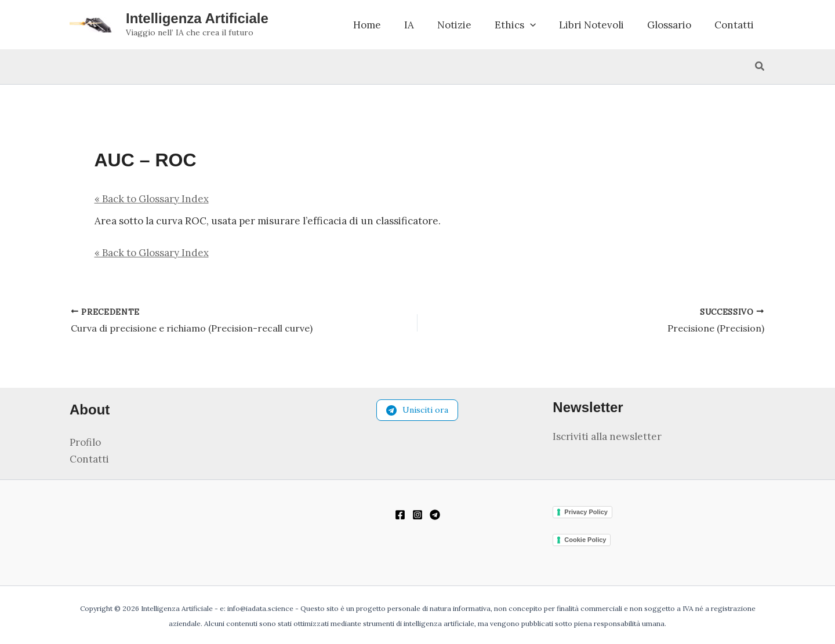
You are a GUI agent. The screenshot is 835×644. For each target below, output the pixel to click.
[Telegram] (435, 515)
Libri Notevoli (591, 29)
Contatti (734, 29)
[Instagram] (418, 515)
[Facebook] (400, 515)
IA (409, 29)
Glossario (669, 29)
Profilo (85, 443)
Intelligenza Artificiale (197, 22)
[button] (530, 29)
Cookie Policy (585, 540)
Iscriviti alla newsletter (607, 438)
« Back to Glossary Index (152, 208)
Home (367, 29)
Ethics (515, 29)
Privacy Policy (586, 512)
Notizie (454, 29)
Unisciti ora (417, 411)
